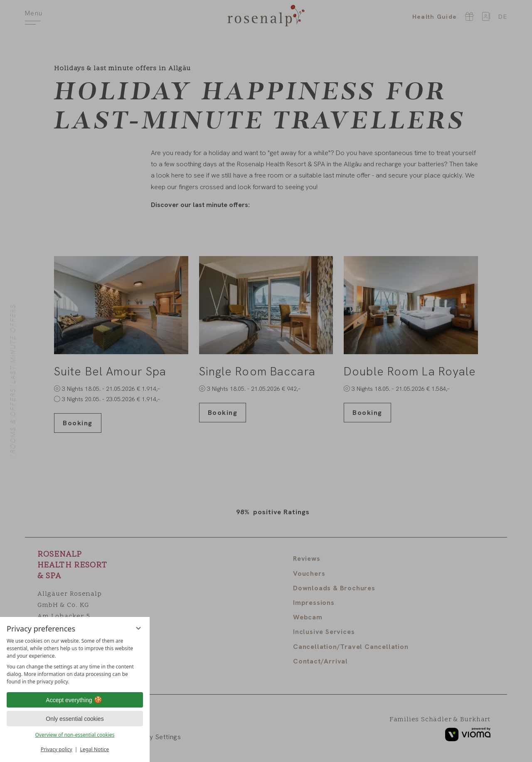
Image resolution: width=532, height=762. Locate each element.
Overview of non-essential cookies (75, 735)
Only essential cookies (75, 719)
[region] (75, 661)
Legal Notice (94, 749)
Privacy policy (57, 749)
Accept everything (75, 700)
